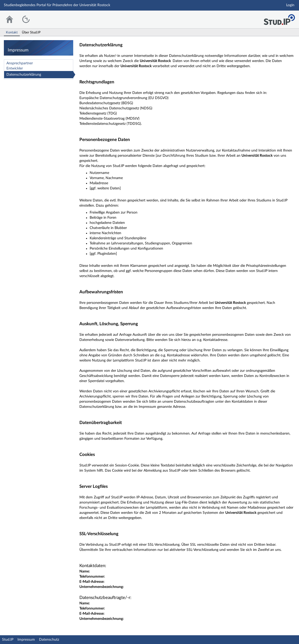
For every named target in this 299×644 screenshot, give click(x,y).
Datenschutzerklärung (24, 75)
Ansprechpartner (20, 63)
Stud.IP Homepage (279, 18)
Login (290, 5)
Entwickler (15, 68)
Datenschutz (49, 640)
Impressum (26, 640)
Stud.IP (8, 640)
